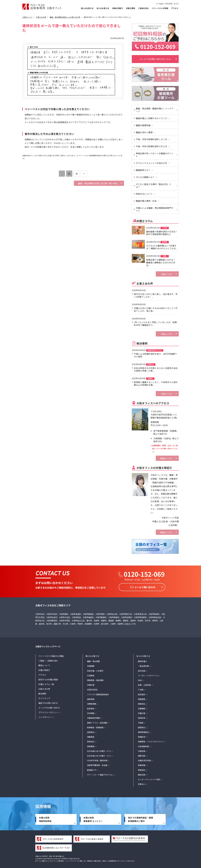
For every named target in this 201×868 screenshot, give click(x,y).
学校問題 (91, 713)
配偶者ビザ (92, 769)
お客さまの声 (44, 688)
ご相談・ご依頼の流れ (48, 660)
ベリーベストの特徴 (160, 8)
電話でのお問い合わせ (48, 702)
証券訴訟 (91, 731)
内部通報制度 (143, 746)
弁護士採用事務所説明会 (45, 819)
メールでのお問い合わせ (49, 707)
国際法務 (142, 755)
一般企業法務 (143, 665)
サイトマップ (44, 698)
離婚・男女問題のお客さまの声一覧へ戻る (98, 183)
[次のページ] (84, 174)
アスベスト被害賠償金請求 (98, 694)
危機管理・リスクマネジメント (151, 741)
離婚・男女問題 (93, 661)
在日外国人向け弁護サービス (99, 755)
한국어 (176, 4)
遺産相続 (91, 698)
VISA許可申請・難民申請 (97, 760)
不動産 (141, 722)
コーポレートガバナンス (148, 675)
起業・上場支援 (144, 684)
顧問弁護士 (142, 661)
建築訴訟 (142, 727)
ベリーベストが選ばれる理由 (51, 655)
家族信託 (91, 741)
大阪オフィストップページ (48, 646)
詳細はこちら (166, 458)
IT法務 (141, 689)
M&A (140, 679)
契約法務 (142, 670)
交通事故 (91, 675)
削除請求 (91, 708)
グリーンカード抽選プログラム (100, 774)
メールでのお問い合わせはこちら (155, 59)
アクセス (175, 8)
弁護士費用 (130, 8)
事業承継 (142, 765)
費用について (44, 665)
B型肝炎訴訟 (92, 689)
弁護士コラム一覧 (46, 684)
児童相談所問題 (93, 717)
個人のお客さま (87, 8)
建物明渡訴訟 (143, 731)
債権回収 (142, 736)
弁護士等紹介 (118, 8)
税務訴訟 (142, 703)
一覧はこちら (166, 274)
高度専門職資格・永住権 (97, 765)
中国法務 (142, 750)
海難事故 (91, 736)
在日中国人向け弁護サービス (99, 750)
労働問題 (91, 665)
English (161, 4)
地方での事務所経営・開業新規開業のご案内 (141, 819)
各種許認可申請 (144, 760)
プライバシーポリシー (48, 712)
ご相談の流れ (143, 8)
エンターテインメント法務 (149, 779)
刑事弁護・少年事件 (95, 670)
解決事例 (42, 693)
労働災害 (91, 684)
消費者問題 (92, 703)
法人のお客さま (103, 8)
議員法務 (142, 774)
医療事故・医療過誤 (95, 727)
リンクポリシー (45, 716)
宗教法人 (142, 783)
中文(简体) (169, 4)
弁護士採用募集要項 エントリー (93, 819)
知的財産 (142, 717)
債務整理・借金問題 (95, 679)
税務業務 (91, 746)
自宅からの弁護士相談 (48, 679)
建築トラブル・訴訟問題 (97, 722)
